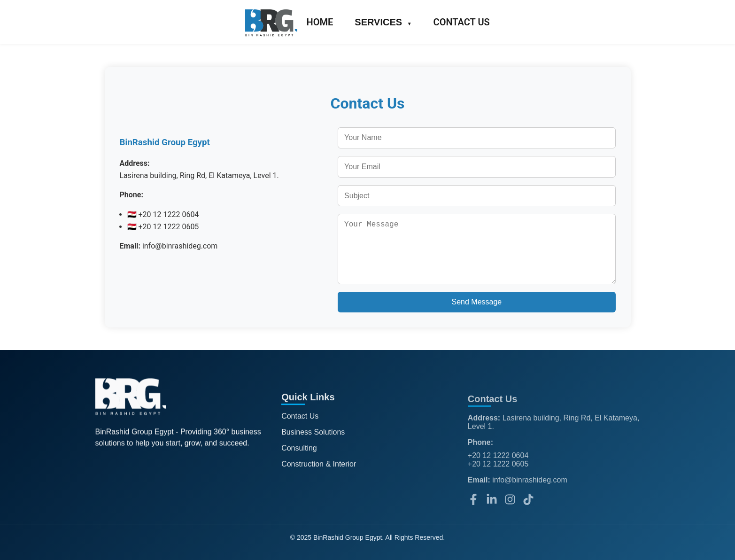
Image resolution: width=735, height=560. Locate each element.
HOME (320, 22)
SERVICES (383, 22)
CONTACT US (462, 22)
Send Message (477, 302)
